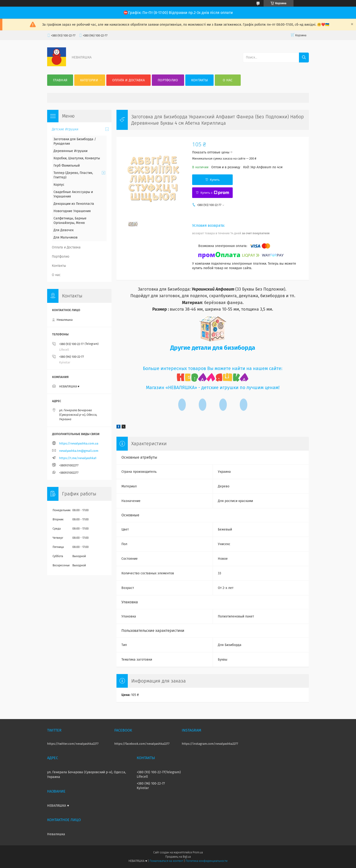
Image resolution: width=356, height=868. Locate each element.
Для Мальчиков (66, 237)
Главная (60, 80)
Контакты (199, 80)
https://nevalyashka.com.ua (79, 443)
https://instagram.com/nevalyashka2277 (210, 744)
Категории (89, 80)
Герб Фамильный (67, 166)
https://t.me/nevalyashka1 (78, 458)
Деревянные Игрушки (70, 151)
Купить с (215, 193)
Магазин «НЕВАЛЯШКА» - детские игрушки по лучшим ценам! (213, 388)
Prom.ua (198, 852)
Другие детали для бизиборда (213, 348)
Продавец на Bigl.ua (178, 857)
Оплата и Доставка (128, 80)
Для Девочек (64, 230)
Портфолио (168, 80)
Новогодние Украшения (72, 211)
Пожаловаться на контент (166, 861)
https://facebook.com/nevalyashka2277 (142, 744)
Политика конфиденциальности (207, 861)
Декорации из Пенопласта (74, 204)
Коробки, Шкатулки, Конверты (77, 158)
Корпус (59, 185)
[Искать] (304, 58)
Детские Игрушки (65, 129)
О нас (228, 80)
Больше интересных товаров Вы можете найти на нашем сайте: (213, 368)
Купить (215, 180)
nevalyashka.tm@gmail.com (79, 451)
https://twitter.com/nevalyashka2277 (73, 744)
